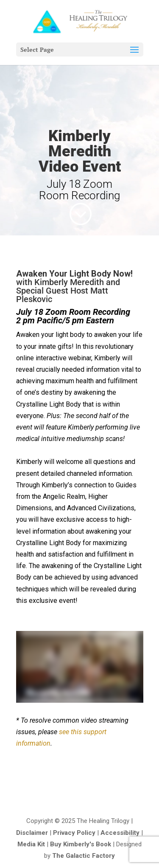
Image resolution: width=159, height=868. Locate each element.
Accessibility (120, 833)
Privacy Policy (74, 833)
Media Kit (31, 844)
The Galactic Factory (84, 856)
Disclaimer (32, 833)
